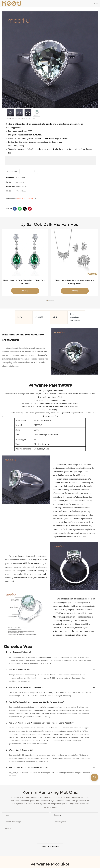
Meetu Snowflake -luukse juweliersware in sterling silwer (75, 282)
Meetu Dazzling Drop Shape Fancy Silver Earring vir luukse (25, 282)
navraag (25, 291)
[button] (47, 300)
